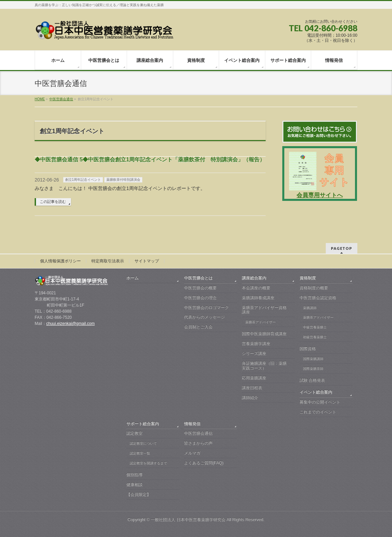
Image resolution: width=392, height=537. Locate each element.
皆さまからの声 (198, 443)
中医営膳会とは (198, 278)
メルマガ (192, 453)
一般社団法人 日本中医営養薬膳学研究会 (188, 520)
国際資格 (308, 349)
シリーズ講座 (254, 353)
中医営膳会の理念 (200, 298)
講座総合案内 (254, 278)
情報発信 (192, 424)
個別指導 (135, 475)
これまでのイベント (318, 412)
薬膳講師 (310, 308)
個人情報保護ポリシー (60, 261)
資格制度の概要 (314, 288)
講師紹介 (250, 398)
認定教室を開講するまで (148, 463)
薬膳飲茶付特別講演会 (123, 180)
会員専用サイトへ (320, 195)
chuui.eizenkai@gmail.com (70, 324)
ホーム (132, 278)
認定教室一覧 (140, 453)
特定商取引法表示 (108, 261)
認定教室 (135, 433)
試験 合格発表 (312, 380)
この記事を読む (53, 202)
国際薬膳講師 (313, 359)
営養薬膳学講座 (256, 344)
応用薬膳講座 (254, 378)
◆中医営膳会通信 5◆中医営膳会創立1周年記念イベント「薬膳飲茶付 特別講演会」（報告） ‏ (150, 160)
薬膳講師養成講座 (258, 298)
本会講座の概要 (256, 288)
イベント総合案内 (316, 392)
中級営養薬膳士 (315, 327)
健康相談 (135, 485)
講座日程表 (252, 388)
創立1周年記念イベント (83, 180)
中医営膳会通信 (198, 433)
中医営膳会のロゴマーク (207, 308)
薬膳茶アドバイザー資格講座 (264, 310)
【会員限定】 (139, 495)
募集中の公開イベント (320, 402)
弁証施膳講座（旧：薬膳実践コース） (264, 366)
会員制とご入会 (198, 327)
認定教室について (143, 443)
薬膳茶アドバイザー (261, 322)
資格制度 (308, 278)
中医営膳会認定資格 (318, 298)
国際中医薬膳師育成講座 (264, 334)
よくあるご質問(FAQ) (204, 463)
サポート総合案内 (143, 424)
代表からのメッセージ (204, 317)
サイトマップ (147, 261)
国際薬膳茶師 (313, 369)
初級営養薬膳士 (315, 337)
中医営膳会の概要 (200, 288)
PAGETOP (342, 248)
